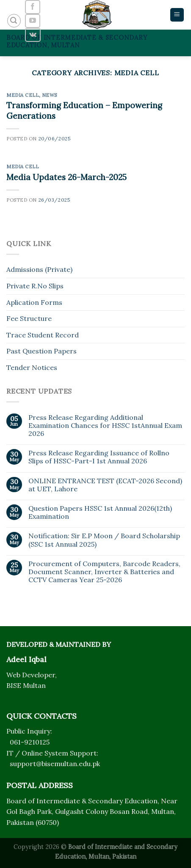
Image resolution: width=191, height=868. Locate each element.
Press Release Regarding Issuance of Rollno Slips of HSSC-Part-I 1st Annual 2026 (99, 457)
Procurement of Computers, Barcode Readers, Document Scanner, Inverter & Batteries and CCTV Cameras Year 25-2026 (104, 572)
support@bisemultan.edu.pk (55, 764)
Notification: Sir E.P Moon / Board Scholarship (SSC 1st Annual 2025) (104, 540)
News (50, 95)
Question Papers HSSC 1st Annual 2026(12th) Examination (100, 512)
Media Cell (23, 95)
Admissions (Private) (39, 269)
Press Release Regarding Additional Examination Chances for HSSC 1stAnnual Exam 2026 (105, 426)
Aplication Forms (34, 302)
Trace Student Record (43, 335)
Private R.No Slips (35, 286)
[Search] (14, 21)
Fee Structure (29, 318)
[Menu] (177, 15)
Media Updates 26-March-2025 (66, 177)
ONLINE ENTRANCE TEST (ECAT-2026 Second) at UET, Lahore (105, 485)
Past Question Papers (42, 351)
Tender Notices (32, 367)
